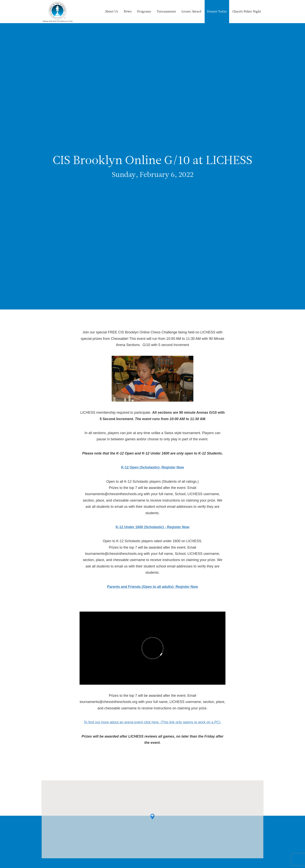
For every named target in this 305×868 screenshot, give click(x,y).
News (128, 11)
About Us (111, 11)
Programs (144, 11)
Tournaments (166, 11)
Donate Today (217, 11)
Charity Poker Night (247, 11)
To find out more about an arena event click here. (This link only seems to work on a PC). (152, 722)
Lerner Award (191, 11)
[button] (152, 820)
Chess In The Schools (58, 12)
